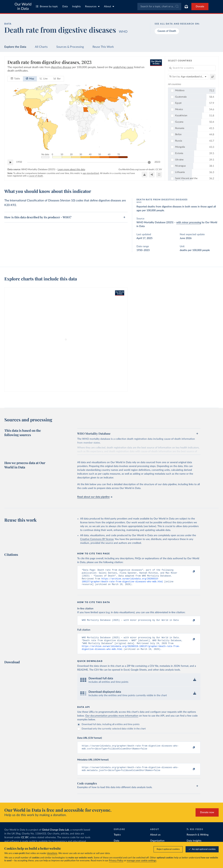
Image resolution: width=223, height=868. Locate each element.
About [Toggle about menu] (109, 6)
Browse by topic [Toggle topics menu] (47, 6)
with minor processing (189, 222)
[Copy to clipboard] (190, 572)
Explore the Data (15, 47)
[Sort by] (188, 77)
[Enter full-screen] (159, 175)
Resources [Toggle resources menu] (92, 6)
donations (52, 853)
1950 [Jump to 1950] (19, 162)
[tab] (15, 79)
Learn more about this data (71, 169)
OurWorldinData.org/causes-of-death (136, 169)
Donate (200, 7)
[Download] (144, 175)
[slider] (149, 162)
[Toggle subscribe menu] (186, 7)
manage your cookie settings (141, 861)
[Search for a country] (192, 68)
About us (155, 840)
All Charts (41, 47)
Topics (117, 840)
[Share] (152, 175)
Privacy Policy (116, 861)
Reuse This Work (103, 47)
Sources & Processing (70, 47)
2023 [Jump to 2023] (157, 162)
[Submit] (177, 7)
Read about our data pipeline (95, 497)
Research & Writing (198, 840)
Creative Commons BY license (97, 539)
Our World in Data (23, 7)
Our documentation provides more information (112, 720)
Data (65, 7)
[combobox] (159, 7)
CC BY (159, 169)
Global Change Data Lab (56, 835)
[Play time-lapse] (10, 162)
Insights (76, 7)
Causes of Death (167, 31)
